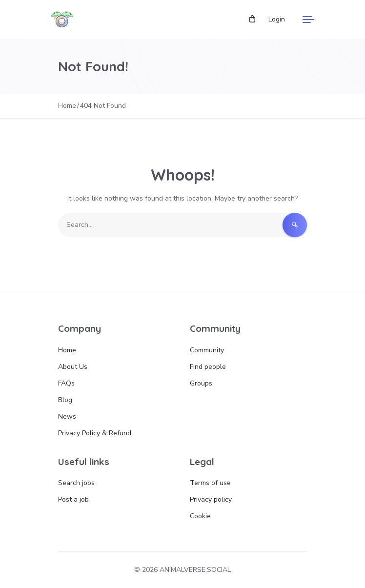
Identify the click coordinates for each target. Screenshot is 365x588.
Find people (208, 367)
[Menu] (308, 20)
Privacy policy (211, 499)
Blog (65, 400)
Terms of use (210, 483)
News (67, 416)
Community (207, 350)
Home (67, 350)
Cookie (200, 516)
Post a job (73, 499)
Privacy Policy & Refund (95, 433)
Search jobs (76, 483)
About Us (73, 367)
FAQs (66, 383)
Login (277, 19)
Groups (201, 383)
